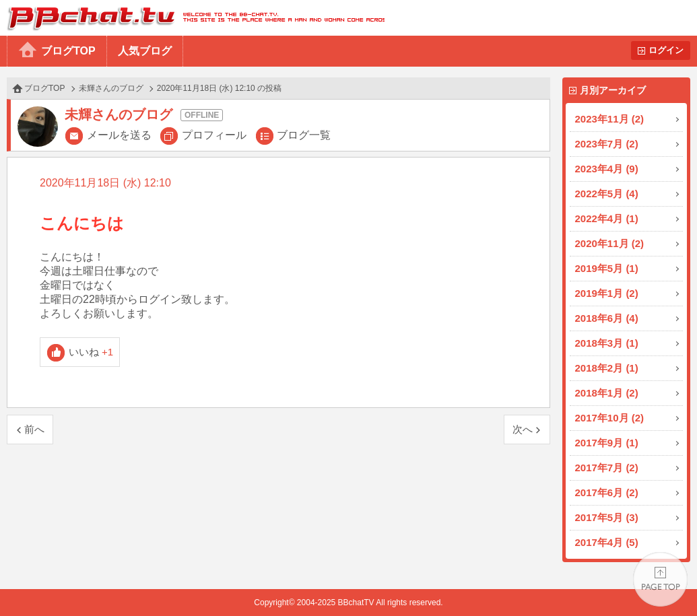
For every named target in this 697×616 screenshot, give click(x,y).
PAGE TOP (660, 579)
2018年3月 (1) (607, 343)
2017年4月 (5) (607, 542)
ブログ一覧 (304, 135)
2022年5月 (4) (607, 194)
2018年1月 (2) (607, 393)
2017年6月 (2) (607, 492)
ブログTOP (68, 51)
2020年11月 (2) (610, 243)
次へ (523, 429)
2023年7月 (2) (607, 144)
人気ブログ (145, 51)
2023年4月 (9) (607, 169)
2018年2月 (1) (607, 368)
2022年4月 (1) (607, 218)
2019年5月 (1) (607, 268)
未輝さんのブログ (111, 88)
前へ (34, 429)
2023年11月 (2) (610, 119)
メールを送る (119, 135)
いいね (91, 352)
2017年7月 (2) (607, 468)
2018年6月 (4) (607, 318)
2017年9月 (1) (607, 443)
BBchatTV (192, 18)
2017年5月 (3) (607, 517)
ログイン (666, 50)
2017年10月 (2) (610, 418)
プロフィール (214, 135)
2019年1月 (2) (607, 293)
